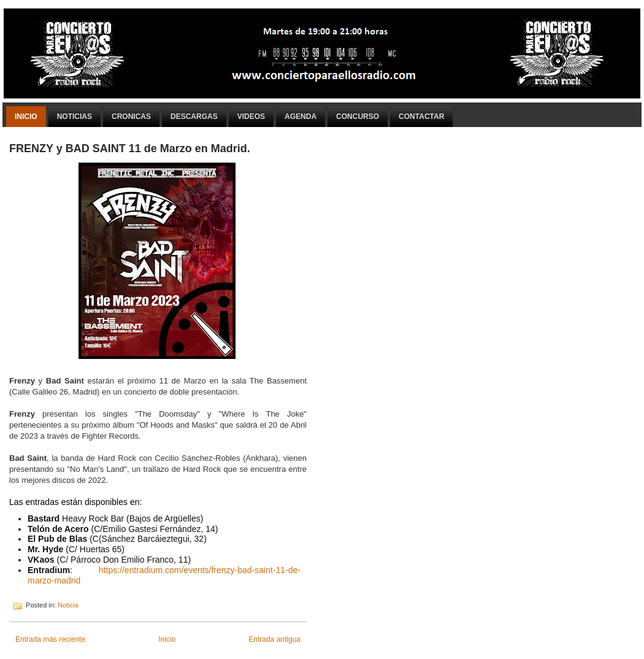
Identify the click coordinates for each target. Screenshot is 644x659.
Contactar (421, 117)
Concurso (358, 117)
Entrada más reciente (50, 639)
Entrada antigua (274, 639)
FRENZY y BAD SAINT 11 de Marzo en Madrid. (130, 148)
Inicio (26, 117)
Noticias (75, 117)
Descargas (194, 117)
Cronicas (131, 117)
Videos (251, 117)
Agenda (301, 117)
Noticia (68, 605)
